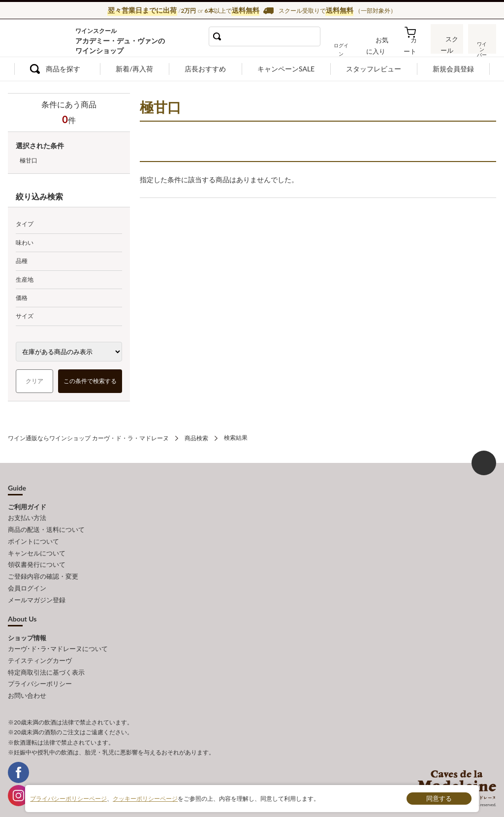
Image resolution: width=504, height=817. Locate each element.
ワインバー (481, 46)
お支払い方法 (27, 517)
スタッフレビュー (374, 69)
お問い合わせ (27, 685)
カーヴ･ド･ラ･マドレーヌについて (58, 641)
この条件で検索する (90, 381)
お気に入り (382, 48)
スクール (447, 47)
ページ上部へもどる (484, 462)
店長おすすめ (205, 69)
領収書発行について (37, 560)
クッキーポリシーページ (145, 798)
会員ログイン (27, 582)
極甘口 (29, 160)
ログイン (349, 48)
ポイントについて (33, 539)
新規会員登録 (453, 69)
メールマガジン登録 (37, 593)
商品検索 (196, 438)
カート (413, 48)
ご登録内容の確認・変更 (43, 571)
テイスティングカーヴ (40, 653)
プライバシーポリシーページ (68, 798)
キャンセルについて (37, 550)
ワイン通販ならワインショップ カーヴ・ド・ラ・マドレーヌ (41, 40)
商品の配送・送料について (46, 528)
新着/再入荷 (134, 69)
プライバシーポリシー (40, 674)
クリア (34, 381)
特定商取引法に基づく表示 (46, 663)
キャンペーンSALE (286, 69)
